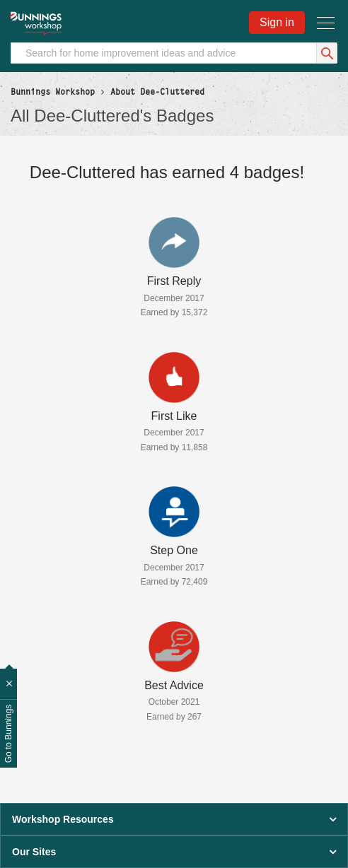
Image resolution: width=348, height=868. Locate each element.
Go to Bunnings (8, 734)
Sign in (277, 22)
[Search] (174, 53)
